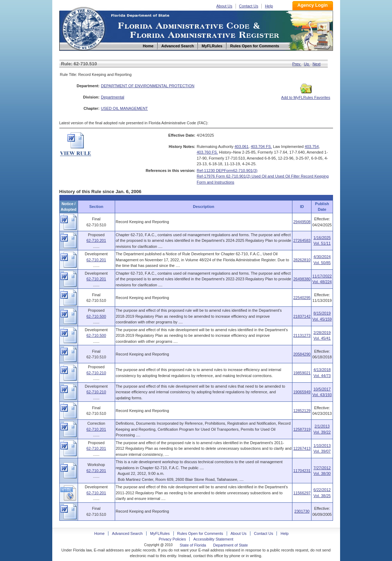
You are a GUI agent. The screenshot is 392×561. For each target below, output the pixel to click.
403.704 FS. (261, 147)
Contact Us (249, 6)
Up (307, 64)
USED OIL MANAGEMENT (124, 108)
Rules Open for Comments (200, 533)
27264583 (302, 240)
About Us (224, 6)
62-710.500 (96, 316)
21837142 (302, 316)
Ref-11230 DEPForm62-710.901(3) (227, 171)
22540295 (302, 298)
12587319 (302, 429)
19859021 (302, 373)
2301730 (302, 511)
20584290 (302, 354)
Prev (297, 64)
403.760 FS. (207, 152)
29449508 (302, 222)
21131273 (302, 335)
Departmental (113, 97)
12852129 (302, 411)
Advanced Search (127, 533)
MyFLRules (160, 533)
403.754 (312, 147)
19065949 (302, 392)
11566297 (302, 493)
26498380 (302, 279)
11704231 (302, 471)
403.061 (242, 147)
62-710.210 (96, 373)
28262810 (302, 260)
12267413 (302, 448)
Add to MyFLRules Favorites (306, 95)
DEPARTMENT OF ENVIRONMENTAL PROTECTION (148, 86)
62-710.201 (96, 240)
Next (317, 64)
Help (269, 6)
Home (83, 28)
